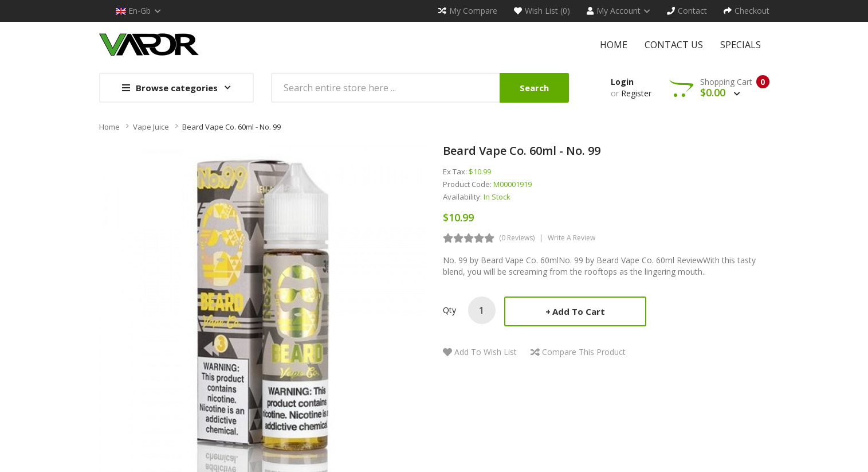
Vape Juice (151, 127)
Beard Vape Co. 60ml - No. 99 (231, 127)
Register (636, 93)
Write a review (572, 238)
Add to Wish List (486, 352)
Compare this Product (584, 352)
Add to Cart (579, 311)
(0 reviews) (517, 238)
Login (622, 82)
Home (109, 127)
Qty (449, 310)
